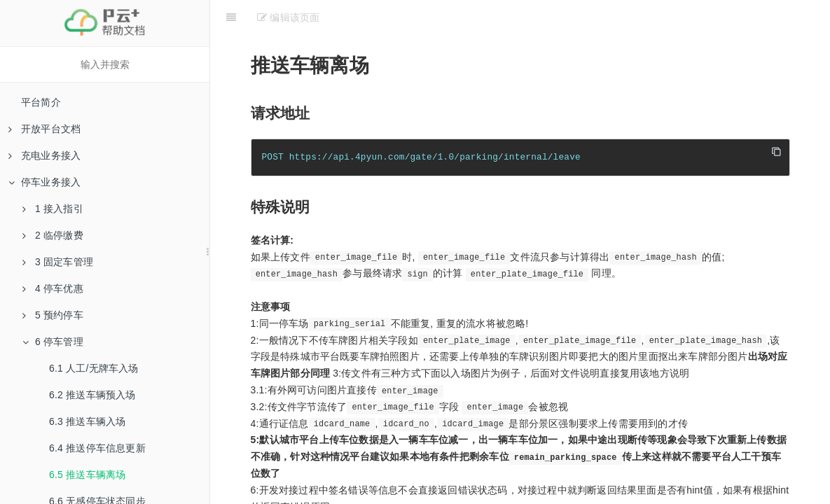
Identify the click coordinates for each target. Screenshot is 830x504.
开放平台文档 (44, 129)
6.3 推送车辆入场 (87, 421)
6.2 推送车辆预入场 (92, 395)
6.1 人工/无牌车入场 (94, 368)
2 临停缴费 (53, 235)
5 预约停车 (53, 315)
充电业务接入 (44, 155)
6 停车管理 (53, 342)
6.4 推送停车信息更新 (97, 448)
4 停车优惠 (53, 288)
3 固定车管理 (58, 262)
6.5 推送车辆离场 (87, 475)
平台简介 (41, 102)
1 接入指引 (53, 209)
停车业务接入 (44, 182)
